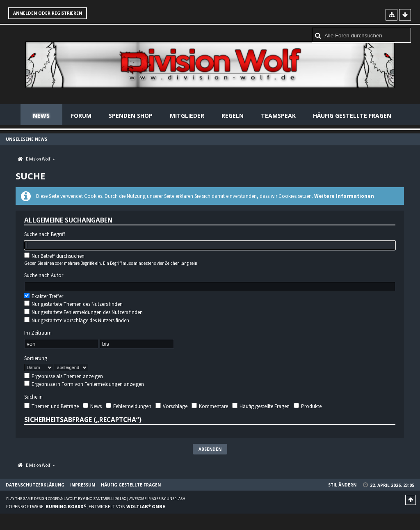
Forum (81, 116)
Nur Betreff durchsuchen (54, 256)
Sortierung (36, 358)
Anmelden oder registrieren (48, 13)
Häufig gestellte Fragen (352, 116)
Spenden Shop (131, 116)
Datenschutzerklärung (35, 485)
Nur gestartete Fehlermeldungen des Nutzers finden (83, 312)
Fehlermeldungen (129, 406)
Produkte (308, 406)
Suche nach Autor (44, 275)
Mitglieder (187, 116)
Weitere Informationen (344, 196)
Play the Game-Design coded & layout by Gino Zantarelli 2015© (66, 499)
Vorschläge (171, 406)
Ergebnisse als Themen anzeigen (64, 376)
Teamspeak (278, 116)
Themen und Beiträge (51, 406)
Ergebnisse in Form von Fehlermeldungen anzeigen (84, 384)
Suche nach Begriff (45, 234)
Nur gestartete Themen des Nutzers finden (73, 304)
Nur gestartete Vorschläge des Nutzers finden (77, 320)
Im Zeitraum (38, 333)
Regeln (233, 116)
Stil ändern (342, 485)
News (41, 116)
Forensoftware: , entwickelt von (86, 506)
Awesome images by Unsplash (157, 499)
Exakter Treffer (44, 296)
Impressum (83, 485)
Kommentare (210, 406)
